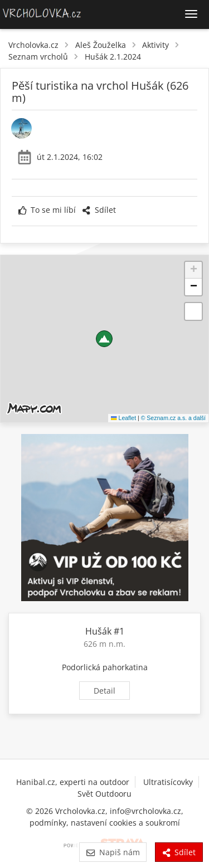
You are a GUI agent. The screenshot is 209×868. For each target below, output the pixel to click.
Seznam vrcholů (38, 57)
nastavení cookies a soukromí (125, 823)
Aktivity (155, 45)
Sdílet (99, 210)
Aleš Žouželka (101, 45)
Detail (104, 691)
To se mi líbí (47, 210)
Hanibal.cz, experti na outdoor (73, 782)
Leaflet (123, 418)
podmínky (48, 823)
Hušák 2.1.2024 (113, 57)
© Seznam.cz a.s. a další (173, 418)
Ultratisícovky (168, 782)
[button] (104, 339)
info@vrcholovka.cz (145, 811)
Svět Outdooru (104, 794)
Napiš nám (113, 852)
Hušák (98, 631)
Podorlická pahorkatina (105, 667)
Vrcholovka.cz (33, 45)
